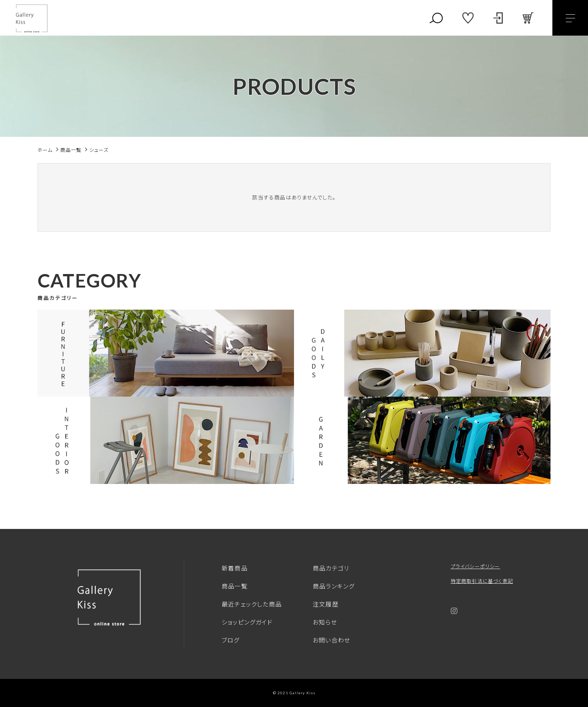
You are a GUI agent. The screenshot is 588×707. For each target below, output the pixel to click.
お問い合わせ (331, 640)
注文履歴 (326, 604)
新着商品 (235, 568)
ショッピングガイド (247, 622)
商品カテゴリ (331, 568)
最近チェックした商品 (252, 604)
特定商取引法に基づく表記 (482, 581)
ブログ (231, 640)
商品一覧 (235, 586)
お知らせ (325, 622)
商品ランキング (334, 586)
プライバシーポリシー (475, 566)
